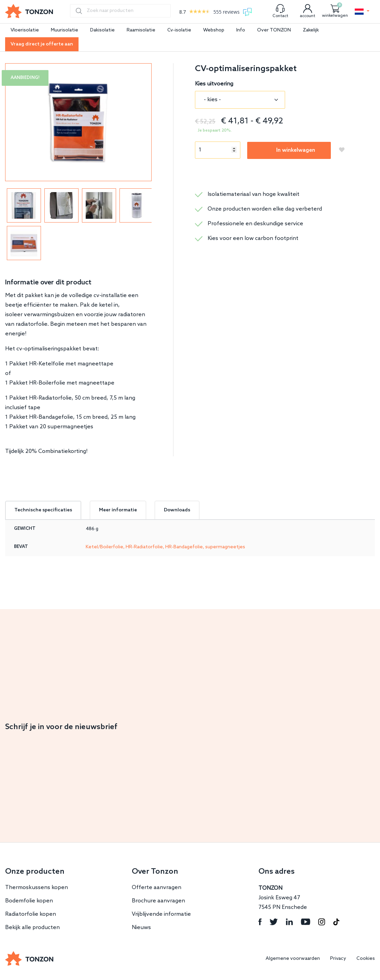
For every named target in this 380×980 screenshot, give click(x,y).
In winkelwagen (296, 150)
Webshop (214, 30)
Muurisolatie (65, 30)
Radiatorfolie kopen (31, 914)
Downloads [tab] (177, 510)
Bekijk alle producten (32, 928)
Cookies (366, 959)
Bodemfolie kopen (29, 901)
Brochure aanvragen (158, 901)
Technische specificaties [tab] (43, 510)
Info (241, 30)
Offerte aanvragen (157, 888)
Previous (7, 224)
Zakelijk (311, 30)
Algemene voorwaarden (293, 959)
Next (150, 224)
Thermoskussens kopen (37, 888)
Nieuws (141, 928)
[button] (362, 12)
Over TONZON (274, 30)
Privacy (338, 959)
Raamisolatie (141, 30)
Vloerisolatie (25, 30)
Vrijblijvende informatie (161, 914)
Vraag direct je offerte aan (42, 44)
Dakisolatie (102, 30)
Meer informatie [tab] (118, 510)
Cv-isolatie (179, 30)
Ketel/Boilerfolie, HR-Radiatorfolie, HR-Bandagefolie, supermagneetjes (165, 547)
